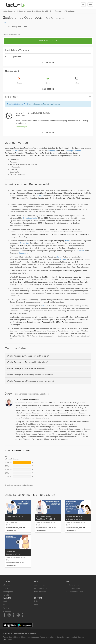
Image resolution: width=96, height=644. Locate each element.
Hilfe (36, 601)
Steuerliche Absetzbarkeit (67, 637)
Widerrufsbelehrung (48, 637)
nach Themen (40, 585)
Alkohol (59, 257)
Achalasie (15, 151)
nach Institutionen (41, 588)
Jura (5, 605)
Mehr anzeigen (22, 127)
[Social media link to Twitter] (9, 615)
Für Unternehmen (72, 585)
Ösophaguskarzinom (73, 151)
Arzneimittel (25, 243)
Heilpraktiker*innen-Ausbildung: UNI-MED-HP (34, 11)
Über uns (7, 585)
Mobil (36, 605)
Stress (68, 241)
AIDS (44, 306)
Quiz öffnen (48, 89)
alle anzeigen (48, 63)
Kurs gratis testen (48, 41)
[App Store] (10, 625)
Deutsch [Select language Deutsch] (8, 640)
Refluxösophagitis (30, 218)
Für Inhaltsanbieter (73, 588)
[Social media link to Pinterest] (14, 615)
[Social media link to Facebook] (5, 615)
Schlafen (63, 259)
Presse (6, 588)
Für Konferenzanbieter (74, 592)
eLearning (7, 611)
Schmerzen (80, 251)
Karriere (6, 608)
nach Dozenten (40, 592)
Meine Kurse (8, 11)
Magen (41, 196)
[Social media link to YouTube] (18, 615)
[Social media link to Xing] (23, 615)
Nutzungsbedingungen (30, 637)
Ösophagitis (52, 151)
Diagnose (22, 253)
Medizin (6, 601)
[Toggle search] (83, 5)
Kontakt (6, 595)
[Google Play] (25, 625)
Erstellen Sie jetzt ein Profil (17, 104)
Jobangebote (8, 592)
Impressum (83, 637)
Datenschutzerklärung (12, 637)
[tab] (48, 356)
